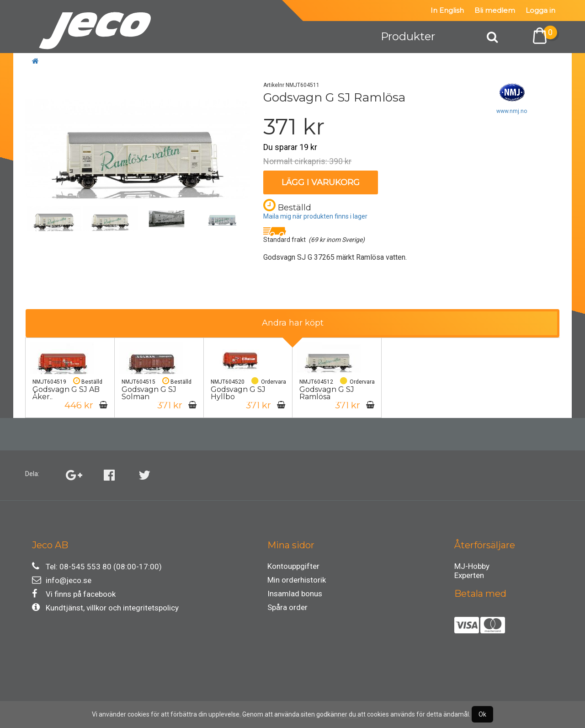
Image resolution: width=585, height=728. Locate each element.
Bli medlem (495, 10)
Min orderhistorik (297, 580)
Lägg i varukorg (321, 182)
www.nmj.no (512, 111)
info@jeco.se (62, 580)
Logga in (540, 10)
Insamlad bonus (295, 594)
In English (447, 10)
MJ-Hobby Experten (472, 567)
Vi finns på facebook (74, 594)
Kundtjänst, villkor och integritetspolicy (105, 608)
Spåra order (287, 607)
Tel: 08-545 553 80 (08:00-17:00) (97, 566)
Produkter (408, 36)
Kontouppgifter (293, 566)
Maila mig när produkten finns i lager (315, 216)
